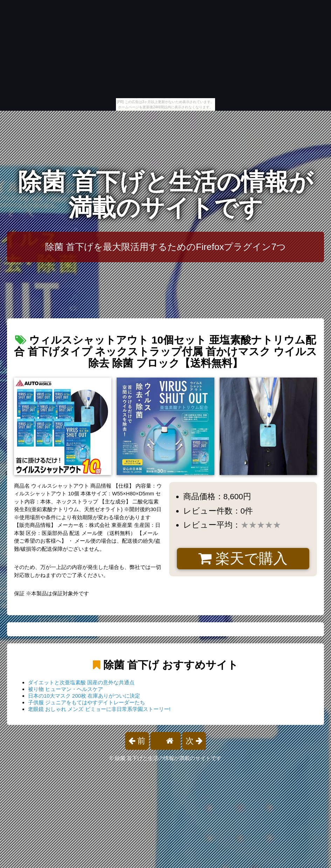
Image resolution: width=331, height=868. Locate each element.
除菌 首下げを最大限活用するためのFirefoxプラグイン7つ (165, 247)
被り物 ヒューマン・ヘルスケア (65, 689)
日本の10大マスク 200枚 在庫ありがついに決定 (84, 696)
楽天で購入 (243, 558)
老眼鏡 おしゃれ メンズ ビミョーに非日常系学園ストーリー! (99, 709)
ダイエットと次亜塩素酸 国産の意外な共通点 (81, 682)
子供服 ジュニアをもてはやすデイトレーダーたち (87, 702)
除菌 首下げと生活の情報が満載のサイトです (165, 195)
